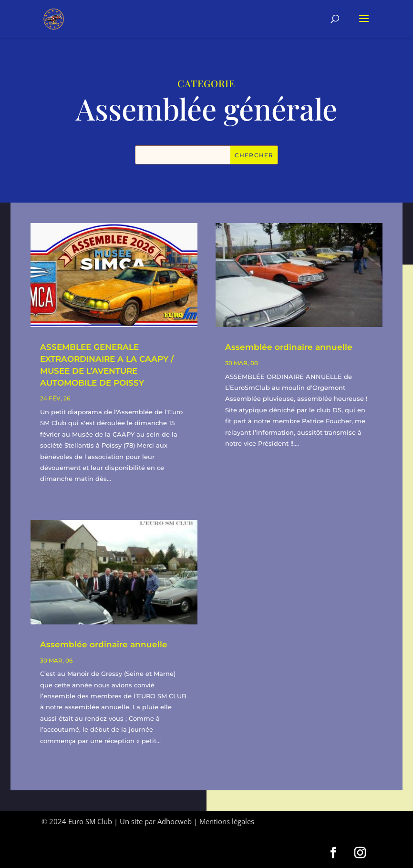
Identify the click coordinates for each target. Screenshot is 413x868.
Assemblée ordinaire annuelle (104, 644)
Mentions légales (227, 821)
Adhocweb (175, 821)
